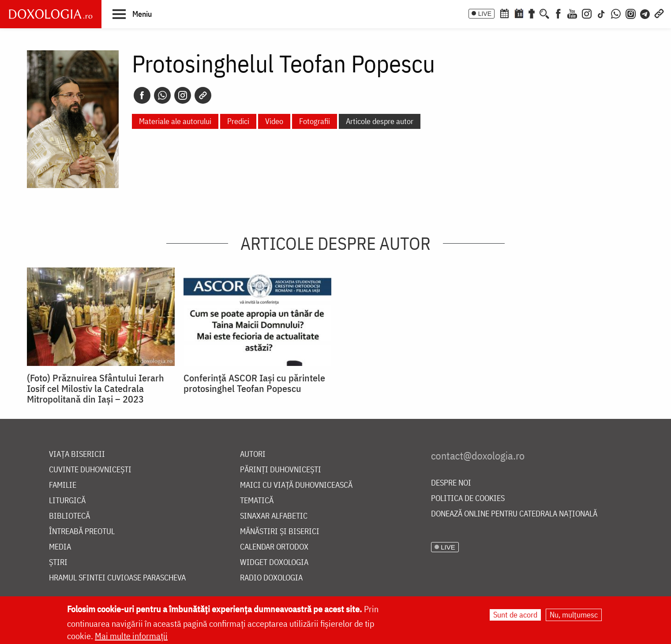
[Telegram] (645, 13)
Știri (58, 563)
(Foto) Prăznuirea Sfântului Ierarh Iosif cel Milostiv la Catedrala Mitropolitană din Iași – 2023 (96, 388)
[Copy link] (203, 95)
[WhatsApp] (616, 13)
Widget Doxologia (274, 563)
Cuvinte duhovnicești (90, 470)
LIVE (485, 14)
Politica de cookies (468, 499)
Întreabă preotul (82, 532)
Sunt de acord (515, 615)
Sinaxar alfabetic (274, 516)
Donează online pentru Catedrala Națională (514, 514)
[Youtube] (572, 13)
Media (60, 547)
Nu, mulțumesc (574, 615)
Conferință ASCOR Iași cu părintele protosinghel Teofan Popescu (254, 383)
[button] (132, 14)
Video (274, 121)
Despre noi (451, 483)
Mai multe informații (131, 636)
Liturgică (67, 501)
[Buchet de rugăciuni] (532, 13)
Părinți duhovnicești (281, 470)
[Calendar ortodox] (504, 13)
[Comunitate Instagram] (631, 13)
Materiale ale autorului (175, 121)
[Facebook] (558, 13)
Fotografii (315, 121)
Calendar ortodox (274, 547)
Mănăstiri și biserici (280, 532)
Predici (238, 121)
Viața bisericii (77, 454)
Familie (63, 485)
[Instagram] (587, 13)
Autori (253, 454)
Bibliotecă (69, 516)
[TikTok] (601, 13)
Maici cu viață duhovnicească (296, 485)
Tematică (257, 501)
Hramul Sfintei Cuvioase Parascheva (117, 578)
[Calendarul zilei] (519, 13)
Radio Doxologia (271, 578)
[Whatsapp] (162, 95)
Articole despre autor (380, 121)
